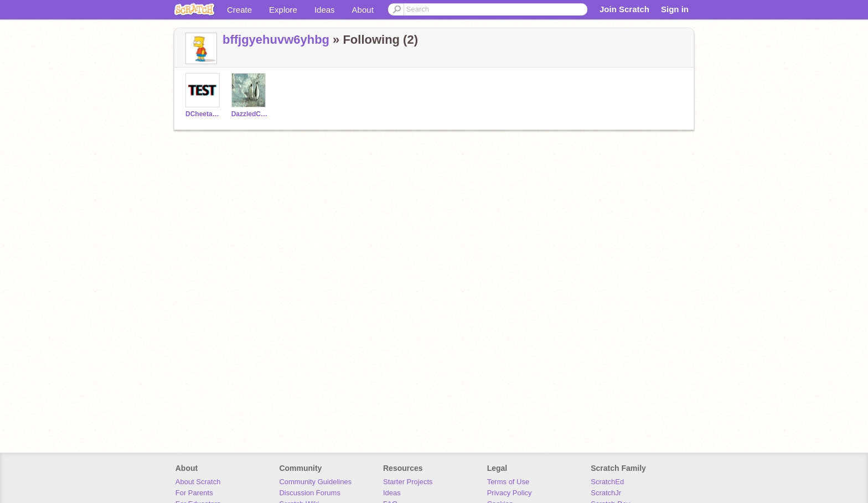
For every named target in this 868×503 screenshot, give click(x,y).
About (363, 10)
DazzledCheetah (250, 114)
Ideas (325, 10)
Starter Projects (408, 482)
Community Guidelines (315, 482)
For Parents (194, 493)
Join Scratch (624, 9)
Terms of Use (508, 482)
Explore (283, 10)
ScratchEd (607, 482)
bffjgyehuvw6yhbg (276, 40)
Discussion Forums (310, 493)
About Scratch (198, 482)
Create (239, 10)
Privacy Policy (510, 493)
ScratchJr (606, 493)
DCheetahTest (204, 114)
